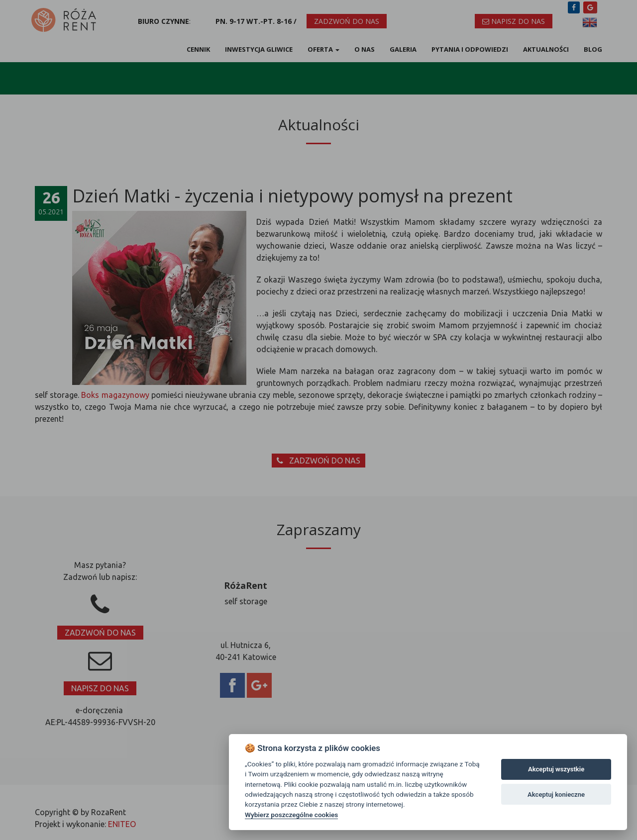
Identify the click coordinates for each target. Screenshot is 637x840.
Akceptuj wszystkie (556, 769)
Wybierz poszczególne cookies (291, 815)
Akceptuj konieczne (556, 794)
